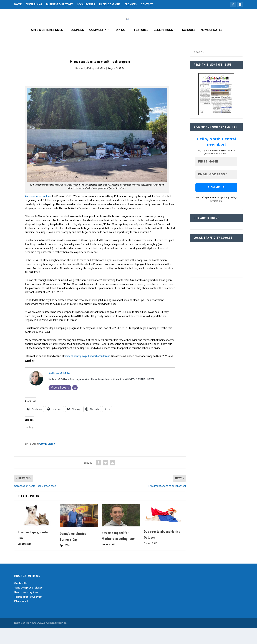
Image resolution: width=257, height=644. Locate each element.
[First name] (216, 178)
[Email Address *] (216, 191)
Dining (120, 46)
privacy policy (229, 214)
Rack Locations (110, 4)
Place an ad (21, 617)
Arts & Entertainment (48, 46)
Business (77, 46)
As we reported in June (38, 212)
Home (18, 4)
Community (98, 46)
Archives (131, 4)
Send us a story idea (26, 608)
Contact (147, 4)
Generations (163, 46)
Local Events (86, 4)
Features (141, 46)
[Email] (75, 404)
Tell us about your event (28, 613)
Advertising (34, 4)
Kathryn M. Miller (97, 84)
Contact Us (21, 599)
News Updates (212, 46)
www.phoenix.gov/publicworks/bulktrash (87, 372)
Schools (189, 46)
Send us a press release (28, 604)
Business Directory (60, 4)
